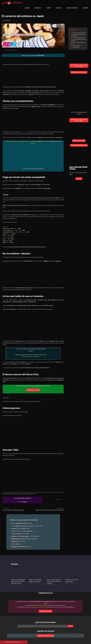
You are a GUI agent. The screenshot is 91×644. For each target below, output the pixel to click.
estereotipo (31, 94)
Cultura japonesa (76, 46)
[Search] (70, 626)
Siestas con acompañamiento (79, 33)
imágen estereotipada (33, 93)
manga (49, 188)
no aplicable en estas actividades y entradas (35, 168)
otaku (6, 107)
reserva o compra (22, 355)
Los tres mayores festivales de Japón (13, 510)
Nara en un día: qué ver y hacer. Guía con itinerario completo (54, 581)
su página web (13, 309)
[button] (87, 3)
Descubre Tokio (76, 47)
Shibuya (46, 261)
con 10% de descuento (25, 536)
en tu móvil (21, 547)
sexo (36, 91)
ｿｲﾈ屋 (33, 107)
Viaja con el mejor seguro (29, 55)
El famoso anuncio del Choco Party (78, 43)
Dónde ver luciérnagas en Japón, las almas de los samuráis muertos (18, 581)
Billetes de (16, 544)
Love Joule (58, 261)
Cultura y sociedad (6, 12)
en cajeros (27, 526)
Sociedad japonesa (7, 20)
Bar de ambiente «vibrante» (79, 38)
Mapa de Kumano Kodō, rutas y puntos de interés (50, 510)
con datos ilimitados (20, 534)
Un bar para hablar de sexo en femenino (78, 40)
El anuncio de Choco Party (9, 378)
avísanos (25, 502)
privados (20, 528)
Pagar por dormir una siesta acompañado (78, 35)
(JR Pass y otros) (18, 541)
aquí (28, 531)
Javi (58, 499)
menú (34, 215)
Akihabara (52, 105)
